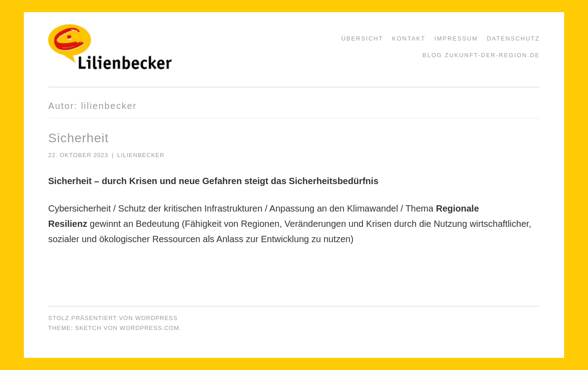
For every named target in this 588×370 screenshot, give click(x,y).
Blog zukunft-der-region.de (481, 55)
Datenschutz (513, 38)
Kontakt (409, 38)
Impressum (456, 38)
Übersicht (362, 38)
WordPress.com (149, 328)
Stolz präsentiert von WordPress (113, 318)
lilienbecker (141, 155)
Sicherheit (79, 138)
